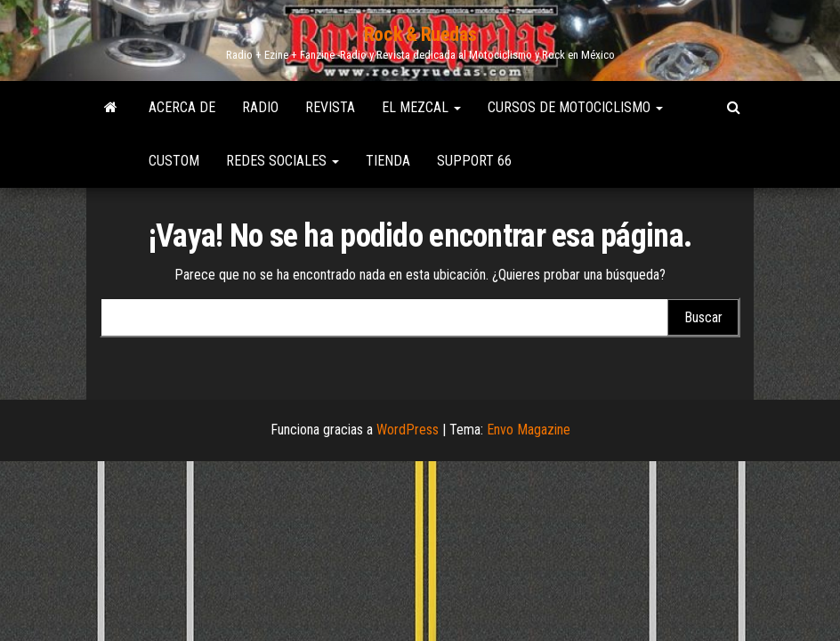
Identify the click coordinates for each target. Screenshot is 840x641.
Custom (174, 161)
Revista (330, 107)
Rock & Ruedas (420, 34)
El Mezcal (421, 107)
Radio (260, 107)
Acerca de (182, 107)
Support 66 (474, 161)
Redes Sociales (283, 161)
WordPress (408, 430)
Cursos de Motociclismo (575, 107)
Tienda (388, 161)
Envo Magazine (529, 430)
